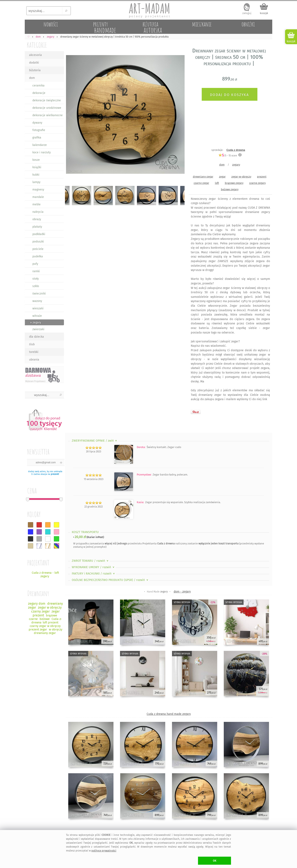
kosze (36, 160)
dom (32, 78)
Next (178, 115)
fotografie (39, 130)
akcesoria (35, 55)
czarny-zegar (201, 183)
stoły (36, 279)
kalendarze (40, 145)
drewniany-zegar (203, 177)
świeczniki (39, 294)
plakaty (37, 227)
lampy (36, 182)
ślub (32, 344)
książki (37, 167)
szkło (36, 286)
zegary (236, 165)
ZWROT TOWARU (90, 561)
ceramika (38, 86)
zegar (222, 177)
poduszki (38, 242)
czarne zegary (257, 183)
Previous (72, 115)
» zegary (36, 322)
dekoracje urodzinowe (47, 108)
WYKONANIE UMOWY (93, 567)
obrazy (37, 219)
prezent (55, 474)
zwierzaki (38, 329)
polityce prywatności (104, 851)
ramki (36, 271)
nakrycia (38, 212)
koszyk (264, 13)
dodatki (34, 63)
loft (217, 183)
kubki (36, 175)
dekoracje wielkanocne (48, 115)
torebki (34, 352)
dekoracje (39, 93)
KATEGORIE (37, 45)
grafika (37, 138)
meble (37, 204)
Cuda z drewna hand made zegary (169, 714)
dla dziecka (37, 337)
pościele (38, 249)
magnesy (38, 190)
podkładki (39, 234)
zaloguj (247, 13)
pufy (35, 264)
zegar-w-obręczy (241, 177)
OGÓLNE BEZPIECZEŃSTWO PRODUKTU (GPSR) (110, 580)
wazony (37, 301)
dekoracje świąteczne (47, 100)
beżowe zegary (230, 189)
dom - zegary (182, 592)
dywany (37, 123)
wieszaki (38, 308)
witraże (37, 316)
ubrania (34, 360)
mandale (38, 197)
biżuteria (35, 70)
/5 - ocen (228, 156)
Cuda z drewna (236, 150)
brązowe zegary (234, 183)
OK (215, 861)
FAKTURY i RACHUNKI (94, 574)
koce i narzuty (42, 152)
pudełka (38, 256)
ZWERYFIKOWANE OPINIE (95, 441)
